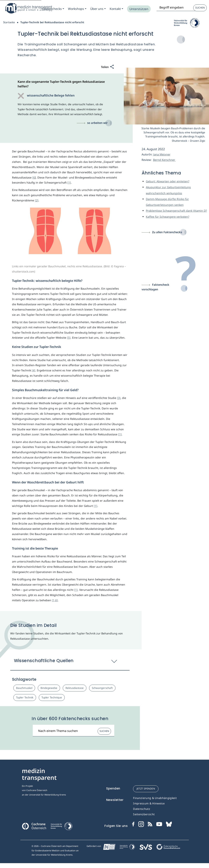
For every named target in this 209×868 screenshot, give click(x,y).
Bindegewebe (49, 688)
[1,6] (55, 600)
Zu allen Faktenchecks (167, 232)
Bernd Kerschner (164, 160)
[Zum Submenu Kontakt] (116, 9)
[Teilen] (108, 67)
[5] (69, 338)
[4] (34, 370)
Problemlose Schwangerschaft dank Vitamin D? (176, 211)
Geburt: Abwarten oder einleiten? (168, 181)
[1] (69, 182)
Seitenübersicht (144, 814)
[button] (70, 663)
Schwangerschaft (102, 688)
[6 (34, 177)
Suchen (200, 8)
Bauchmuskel (24, 688)
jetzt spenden (146, 789)
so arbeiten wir (97, 123)
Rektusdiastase (75, 688)
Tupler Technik (25, 697)
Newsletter (115, 800)
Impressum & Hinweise (149, 803)
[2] (37, 200)
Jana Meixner (162, 154)
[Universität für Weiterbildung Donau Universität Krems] (61, 827)
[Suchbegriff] (74, 731)
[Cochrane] (34, 826)
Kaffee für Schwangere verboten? (168, 217)
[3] (119, 398)
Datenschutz (142, 809)
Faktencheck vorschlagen (155, 287)
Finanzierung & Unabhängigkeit (155, 798)
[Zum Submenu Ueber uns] (98, 9)
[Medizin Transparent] (28, 8)
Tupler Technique (52, 697)
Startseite (9, 22)
